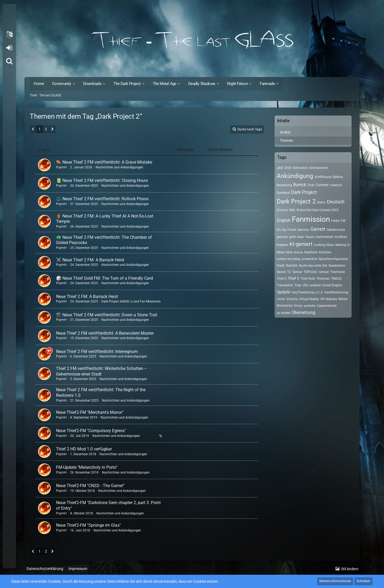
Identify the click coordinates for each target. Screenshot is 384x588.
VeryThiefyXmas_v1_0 (307, 292)
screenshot (310, 259)
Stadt (281, 266)
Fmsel (292, 230)
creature (336, 185)
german (282, 237)
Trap (298, 285)
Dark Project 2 (296, 201)
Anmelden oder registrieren (9, 48)
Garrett (318, 229)
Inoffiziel (341, 237)
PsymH (61, 167)
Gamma (303, 230)
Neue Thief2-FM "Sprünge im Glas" (88, 525)
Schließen (364, 581)
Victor (281, 299)
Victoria (292, 299)
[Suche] (9, 61)
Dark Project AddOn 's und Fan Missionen (131, 301)
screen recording (289, 259)
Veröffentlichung (336, 292)
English (284, 220)
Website (331, 299)
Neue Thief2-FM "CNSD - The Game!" (90, 486)
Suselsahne (337, 266)
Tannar (297, 272)
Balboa (338, 177)
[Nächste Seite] (52, 130)
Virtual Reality (309, 299)
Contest (322, 185)
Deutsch (336, 202)
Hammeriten (325, 237)
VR (322, 299)
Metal (281, 252)
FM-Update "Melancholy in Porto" (87, 467)
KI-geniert (301, 244)
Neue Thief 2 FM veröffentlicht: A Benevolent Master (105, 333)
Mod (289, 252)
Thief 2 (282, 279)
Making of (343, 245)
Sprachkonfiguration (333, 259)
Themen (287, 140)
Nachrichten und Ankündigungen (119, 167)
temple (324, 272)
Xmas (298, 306)
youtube (310, 306)
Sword (281, 272)
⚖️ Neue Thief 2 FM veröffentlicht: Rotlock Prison (102, 199)
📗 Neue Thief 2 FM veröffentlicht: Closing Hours (102, 180)
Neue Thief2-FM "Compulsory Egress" (91, 431)
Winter (343, 299)
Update (283, 292)
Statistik (292, 266)
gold (292, 237)
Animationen (319, 168)
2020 (288, 168)
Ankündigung (295, 176)
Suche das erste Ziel (313, 266)
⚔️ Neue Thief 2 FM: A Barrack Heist (90, 260)
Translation (285, 285)
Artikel (285, 132)
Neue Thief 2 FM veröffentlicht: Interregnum (97, 351)
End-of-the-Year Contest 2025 (318, 210)
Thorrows (323, 279)
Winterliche (285, 306)
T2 (289, 272)
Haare (310, 237)
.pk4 (280, 168)
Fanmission (311, 219)
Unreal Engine (332, 285)
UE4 (305, 285)
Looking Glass (324, 245)
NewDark (311, 252)
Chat (311, 185)
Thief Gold (308, 279)
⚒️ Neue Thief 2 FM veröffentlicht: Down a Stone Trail (107, 315)
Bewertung (284, 185)
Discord (282, 210)
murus (298, 252)
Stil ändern (350, 569)
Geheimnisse (336, 230)
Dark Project (304, 192)
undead (315, 285)
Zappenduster (327, 306)
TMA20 (336, 279)
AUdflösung (323, 177)
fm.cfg (281, 230)
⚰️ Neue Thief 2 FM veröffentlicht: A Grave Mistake (104, 162)
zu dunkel (284, 313)
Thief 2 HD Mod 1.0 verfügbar (84, 449)
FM (343, 221)
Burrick (300, 185)
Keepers (282, 245)
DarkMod (283, 193)
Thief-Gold (337, 272)
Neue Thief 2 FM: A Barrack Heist (87, 297)
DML (292, 210)
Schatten (325, 252)
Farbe (335, 221)
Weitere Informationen (335, 581)
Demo (321, 202)
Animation (300, 168)
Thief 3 (293, 278)
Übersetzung (304, 312)
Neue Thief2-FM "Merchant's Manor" (90, 412)
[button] (9, 35)
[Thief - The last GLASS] (192, 40)
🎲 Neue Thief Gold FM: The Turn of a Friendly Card (104, 278)
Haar (300, 237)
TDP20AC (311, 272)
